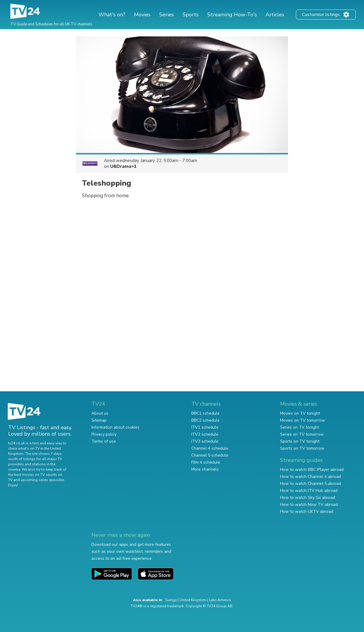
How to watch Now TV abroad (309, 505)
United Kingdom (193, 600)
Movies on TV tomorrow (303, 420)
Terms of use (104, 441)
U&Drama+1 (123, 166)
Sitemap (99, 420)
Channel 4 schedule (210, 448)
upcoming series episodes (43, 480)
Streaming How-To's (232, 15)
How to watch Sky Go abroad (308, 498)
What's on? (112, 15)
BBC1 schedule (205, 413)
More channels (205, 469)
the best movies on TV (26, 475)
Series (167, 15)
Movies (142, 15)
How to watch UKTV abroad (307, 512)
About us (100, 413)
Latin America (220, 600)
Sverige (171, 600)
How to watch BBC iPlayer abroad (312, 470)
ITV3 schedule (205, 441)
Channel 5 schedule (210, 455)
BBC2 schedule (205, 420)
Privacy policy (104, 434)
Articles (275, 15)
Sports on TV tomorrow (302, 448)
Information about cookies (115, 427)
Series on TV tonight (299, 427)
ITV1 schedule (205, 427)
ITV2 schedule (205, 434)
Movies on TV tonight (300, 413)
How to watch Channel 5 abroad (311, 484)
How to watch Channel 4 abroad (311, 477)
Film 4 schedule (206, 462)
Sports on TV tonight (300, 441)
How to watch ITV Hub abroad (309, 491)
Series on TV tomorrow (302, 434)
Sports (191, 15)
